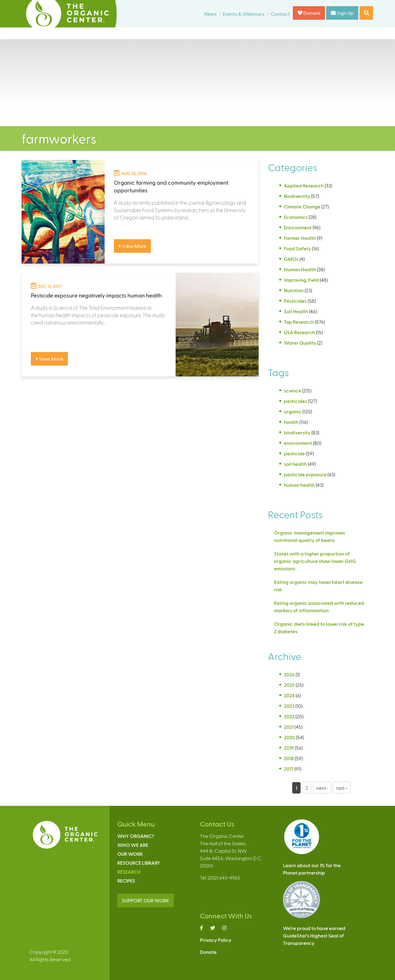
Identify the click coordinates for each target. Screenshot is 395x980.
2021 (289, 727)
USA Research (299, 332)
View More (132, 246)
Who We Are (133, 845)
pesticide (294, 453)
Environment (298, 227)
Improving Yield (301, 280)
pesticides (295, 401)
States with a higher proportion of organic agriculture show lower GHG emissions (315, 561)
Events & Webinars (244, 14)
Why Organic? (136, 836)
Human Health (300, 269)
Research (129, 872)
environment (298, 443)
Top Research (299, 322)
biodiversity (297, 432)
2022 (289, 716)
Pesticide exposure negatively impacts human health (96, 295)
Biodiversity (297, 196)
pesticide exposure (305, 474)
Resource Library (139, 863)
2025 (289, 685)
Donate (309, 13)
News (210, 14)
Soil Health (296, 311)
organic (293, 411)
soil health (295, 464)
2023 (289, 706)
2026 (289, 674)
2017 (289, 769)
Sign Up (342, 13)
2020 (289, 737)
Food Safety (297, 248)
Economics (296, 217)
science (293, 390)
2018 (289, 758)
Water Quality (300, 343)
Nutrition (294, 290)
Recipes (126, 881)
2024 (289, 695)
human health (299, 485)
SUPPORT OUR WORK (146, 900)
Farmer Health (300, 238)
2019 (289, 748)
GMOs (291, 259)
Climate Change (302, 206)
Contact (280, 14)
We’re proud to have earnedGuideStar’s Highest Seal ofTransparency (314, 935)
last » (342, 788)
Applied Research (304, 185)
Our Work (130, 854)
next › (322, 788)
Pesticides (295, 301)
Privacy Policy (216, 940)
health (291, 422)
